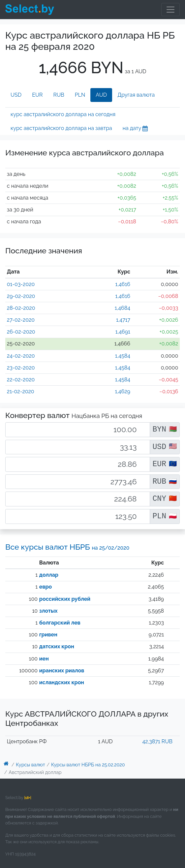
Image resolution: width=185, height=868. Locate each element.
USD (16, 95)
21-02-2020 (21, 391)
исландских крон (62, 682)
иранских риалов (62, 671)
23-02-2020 (21, 368)
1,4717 (123, 320)
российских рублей (65, 599)
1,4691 (123, 332)
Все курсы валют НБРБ (67, 547)
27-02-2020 (21, 320)
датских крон (57, 646)
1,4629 (123, 391)
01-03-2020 (21, 284)
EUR (37, 95)
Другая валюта (136, 95)
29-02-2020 (21, 296)
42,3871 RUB (157, 741)
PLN (80, 95)
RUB (59, 95)
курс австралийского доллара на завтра (61, 128)
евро (46, 587)
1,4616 (123, 284)
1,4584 (123, 356)
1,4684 (123, 308)
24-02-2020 (21, 356)
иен (44, 659)
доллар (49, 575)
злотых (48, 611)
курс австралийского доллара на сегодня (63, 114)
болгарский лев (60, 623)
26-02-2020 (21, 332)
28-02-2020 (21, 308)
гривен (48, 635)
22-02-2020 (21, 380)
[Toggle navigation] (170, 10)
